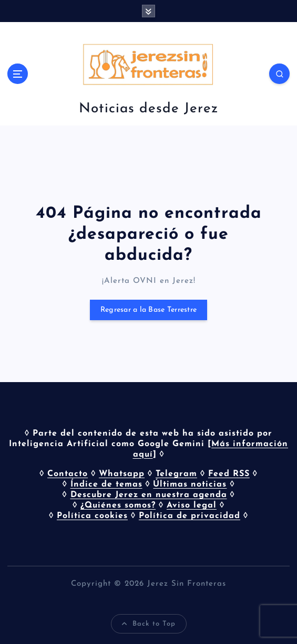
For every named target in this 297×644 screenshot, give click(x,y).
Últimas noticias (190, 484)
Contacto (68, 474)
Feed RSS (229, 474)
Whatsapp (122, 474)
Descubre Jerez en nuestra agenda (149, 495)
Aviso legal (192, 505)
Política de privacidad (190, 516)
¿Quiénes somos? (118, 505)
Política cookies (92, 516)
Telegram (176, 474)
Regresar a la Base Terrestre (148, 310)
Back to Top (149, 624)
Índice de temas (106, 484)
